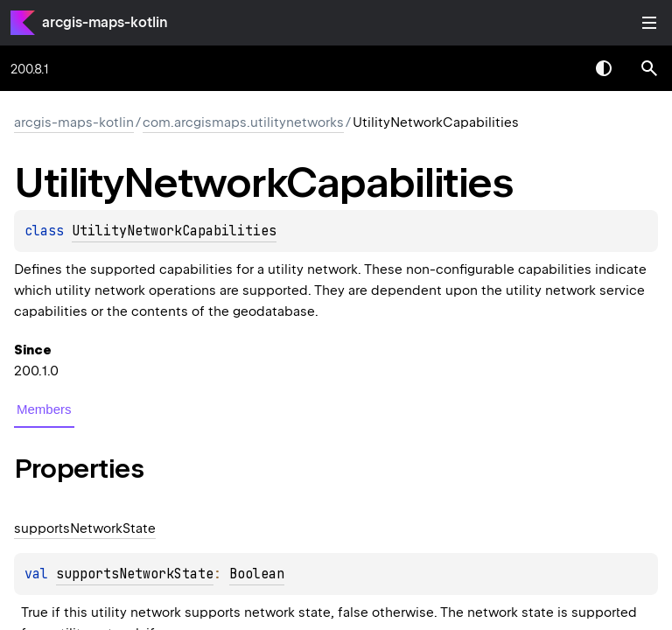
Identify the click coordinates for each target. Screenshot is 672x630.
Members (44, 409)
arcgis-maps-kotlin (105, 22)
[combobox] (558, 68)
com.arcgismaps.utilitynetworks (243, 122)
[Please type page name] (649, 68)
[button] (649, 68)
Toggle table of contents (649, 23)
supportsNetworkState (135, 574)
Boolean (257, 574)
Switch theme (604, 68)
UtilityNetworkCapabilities (174, 231)
